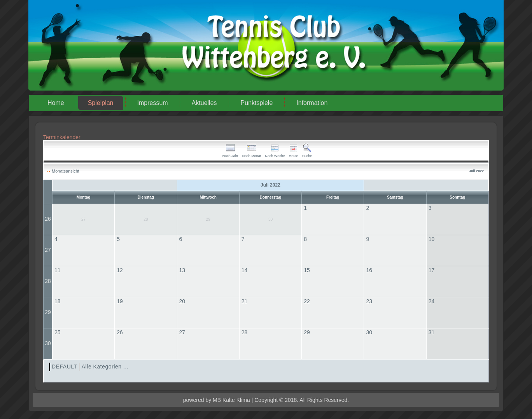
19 (120, 301)
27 (48, 250)
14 (245, 270)
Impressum (153, 103)
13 (182, 270)
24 (432, 301)
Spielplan (101, 103)
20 (182, 301)
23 (369, 301)
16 (369, 270)
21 (245, 301)
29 (48, 312)
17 (432, 270)
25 (58, 332)
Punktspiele (257, 103)
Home (56, 103)
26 (48, 219)
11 (58, 270)
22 (307, 301)
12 (120, 270)
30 (48, 343)
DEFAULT (65, 367)
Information (312, 103)
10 (432, 239)
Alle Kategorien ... (105, 367)
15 (307, 270)
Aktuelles (204, 103)
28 (48, 281)
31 (432, 332)
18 (58, 301)
